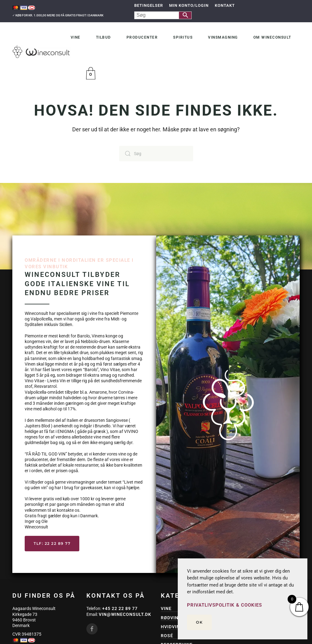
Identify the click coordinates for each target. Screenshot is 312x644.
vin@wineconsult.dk (125, 614)
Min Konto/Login (189, 5)
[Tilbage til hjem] (42, 51)
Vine (76, 37)
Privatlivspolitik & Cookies (225, 605)
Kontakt (225, 5)
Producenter (142, 37)
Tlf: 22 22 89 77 (52, 543)
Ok (199, 622)
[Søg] (156, 154)
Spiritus (183, 37)
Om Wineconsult (272, 37)
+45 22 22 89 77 (120, 608)
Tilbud (104, 37)
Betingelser (149, 5)
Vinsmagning (223, 37)
